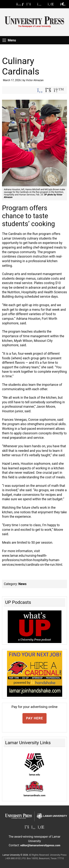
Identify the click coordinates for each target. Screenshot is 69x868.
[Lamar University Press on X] (31, 4)
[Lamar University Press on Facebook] (41, 4)
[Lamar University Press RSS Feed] (20, 4)
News (22, 584)
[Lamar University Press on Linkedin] (53, 4)
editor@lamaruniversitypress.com (40, 845)
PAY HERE (35, 718)
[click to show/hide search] (63, 4)
